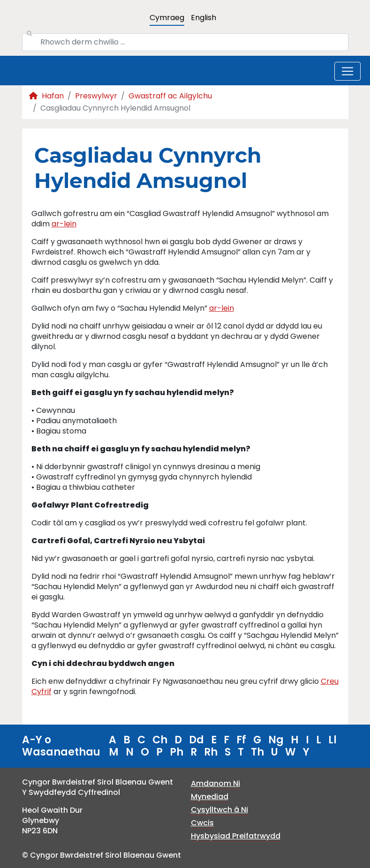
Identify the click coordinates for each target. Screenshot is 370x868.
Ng (276, 740)
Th (257, 752)
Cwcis (202, 823)
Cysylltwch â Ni (219, 810)
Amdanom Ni (215, 783)
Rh (211, 752)
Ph (177, 752)
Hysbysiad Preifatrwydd (236, 836)
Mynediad (210, 797)
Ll (332, 740)
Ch (160, 740)
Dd (196, 740)
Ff (241, 740)
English (204, 18)
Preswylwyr (96, 96)
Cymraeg (167, 18)
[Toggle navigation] (347, 71)
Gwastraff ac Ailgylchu (170, 96)
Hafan (46, 96)
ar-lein (64, 224)
